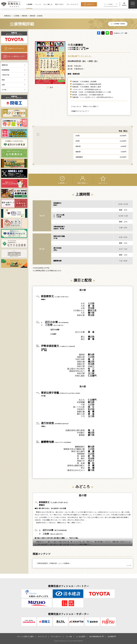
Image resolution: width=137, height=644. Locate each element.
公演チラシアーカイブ (16, 44)
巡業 (3, 80)
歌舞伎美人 (8, 11)
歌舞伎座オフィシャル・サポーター (14, 92)
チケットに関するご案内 (25, 637)
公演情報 (29, 4)
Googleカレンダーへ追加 (121, 28)
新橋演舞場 (5, 65)
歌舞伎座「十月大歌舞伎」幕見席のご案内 (87, 82)
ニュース (38, 4)
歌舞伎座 (25, 11)
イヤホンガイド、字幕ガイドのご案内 (84, 102)
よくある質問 (81, 637)
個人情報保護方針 (95, 637)
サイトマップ (42, 637)
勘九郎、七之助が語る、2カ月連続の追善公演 (88, 90)
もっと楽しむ (48, 4)
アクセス (52, 131)
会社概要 (111, 637)
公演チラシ (91, 4)
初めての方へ (60, 4)
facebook (99, 28)
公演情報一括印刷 (119, 19)
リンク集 (69, 637)
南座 (3, 75)
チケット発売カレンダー (16, 52)
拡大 (50, 83)
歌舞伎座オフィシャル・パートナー (14, 29)
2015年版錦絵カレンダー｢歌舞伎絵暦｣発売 (87, 80)
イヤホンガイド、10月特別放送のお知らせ (87, 85)
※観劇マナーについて (79, 107)
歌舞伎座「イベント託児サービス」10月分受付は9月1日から (93, 93)
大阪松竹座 (5, 70)
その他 (4, 85)
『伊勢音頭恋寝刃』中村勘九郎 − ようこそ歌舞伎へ (53, 559)
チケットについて (72, 4)
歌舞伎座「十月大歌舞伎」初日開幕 (84, 77)
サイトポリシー (56, 637)
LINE (107, 28)
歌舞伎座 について (52, 138)
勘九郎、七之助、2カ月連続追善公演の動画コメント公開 (92, 88)
